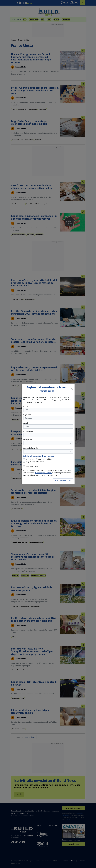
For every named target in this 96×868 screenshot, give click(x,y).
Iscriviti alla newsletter (63, 480)
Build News (30, 459)
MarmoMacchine (45, 459)
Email (26, 423)
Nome (26, 406)
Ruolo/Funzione (29, 440)
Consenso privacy (32, 466)
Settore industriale (31, 448)
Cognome (27, 415)
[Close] (72, 389)
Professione (28, 431)
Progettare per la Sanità (35, 462)
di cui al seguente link (43, 473)
